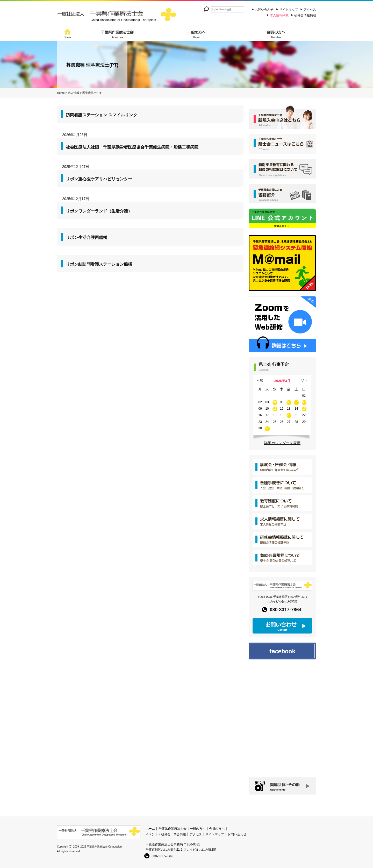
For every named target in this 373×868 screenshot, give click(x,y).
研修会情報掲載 (305, 15)
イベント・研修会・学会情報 (166, 834)
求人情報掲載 (279, 15)
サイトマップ (289, 10)
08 (304, 402)
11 (275, 409)
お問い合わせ (264, 10)
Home (67, 34)
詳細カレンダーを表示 (282, 443)
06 (289, 402)
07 (296, 402)
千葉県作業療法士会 (117, 34)
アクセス (310, 10)
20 (289, 415)
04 (275, 402)
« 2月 (261, 380)
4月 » (304, 380)
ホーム (150, 829)
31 (267, 428)
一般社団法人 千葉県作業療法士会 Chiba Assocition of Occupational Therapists (118, 16)
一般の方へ (197, 34)
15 (304, 409)
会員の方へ (276, 34)
